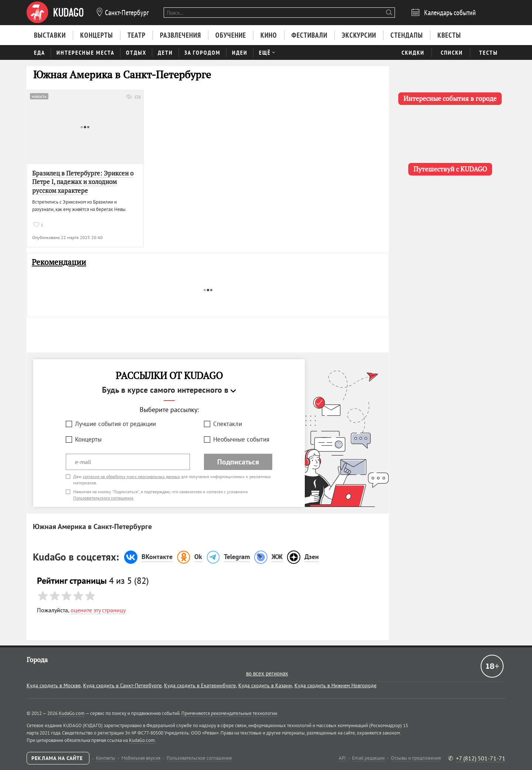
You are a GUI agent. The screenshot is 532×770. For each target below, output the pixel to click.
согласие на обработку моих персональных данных (131, 476)
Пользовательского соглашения (103, 498)
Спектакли (228, 424)
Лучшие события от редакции (115, 424)
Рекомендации (59, 262)
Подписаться (238, 462)
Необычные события (241, 439)
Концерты (88, 439)
